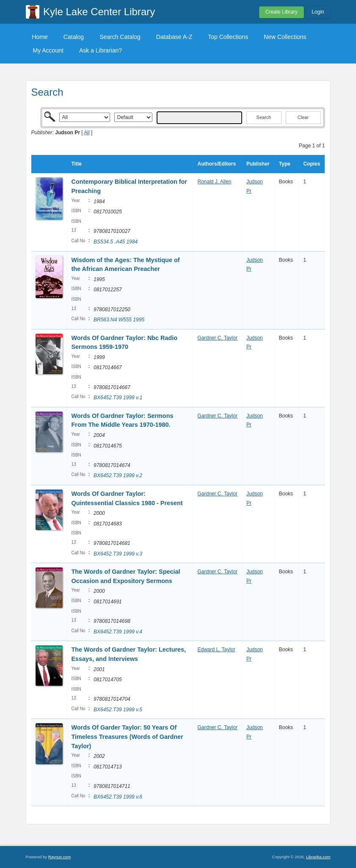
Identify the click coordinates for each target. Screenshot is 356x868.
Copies (312, 164)
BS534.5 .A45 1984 (116, 242)
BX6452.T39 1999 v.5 (118, 710)
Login (318, 12)
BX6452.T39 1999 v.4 (118, 632)
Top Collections (228, 37)
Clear (303, 117)
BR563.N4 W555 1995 (119, 320)
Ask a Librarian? (101, 50)
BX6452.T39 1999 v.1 (118, 398)
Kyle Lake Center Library (99, 12)
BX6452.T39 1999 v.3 (118, 554)
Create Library (281, 12)
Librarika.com (318, 857)
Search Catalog (120, 37)
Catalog (74, 37)
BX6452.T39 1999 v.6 (118, 797)
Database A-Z (174, 37)
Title (77, 164)
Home (40, 37)
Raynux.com (59, 857)
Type (285, 164)
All (87, 133)
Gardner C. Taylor (217, 338)
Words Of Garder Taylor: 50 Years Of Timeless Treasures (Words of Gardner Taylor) (127, 737)
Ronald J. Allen (214, 182)
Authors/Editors (217, 164)
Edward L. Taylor (216, 650)
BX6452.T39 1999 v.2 (118, 475)
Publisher (258, 164)
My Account (48, 50)
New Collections (285, 37)
